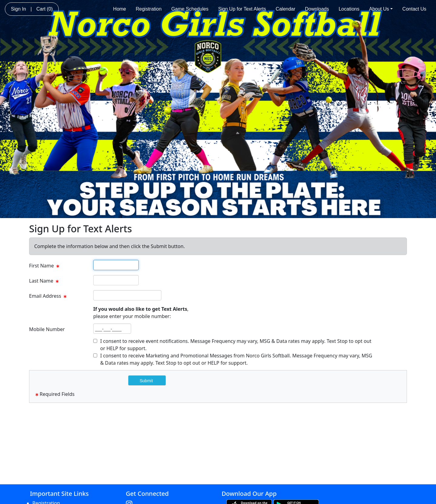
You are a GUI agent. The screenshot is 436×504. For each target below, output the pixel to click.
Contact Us (414, 9)
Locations (349, 9)
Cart (45, 9)
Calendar (285, 9)
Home (120, 9)
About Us (381, 9)
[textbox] (116, 265)
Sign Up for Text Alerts (242, 9)
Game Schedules (190, 9)
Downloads (317, 9)
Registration (149, 9)
